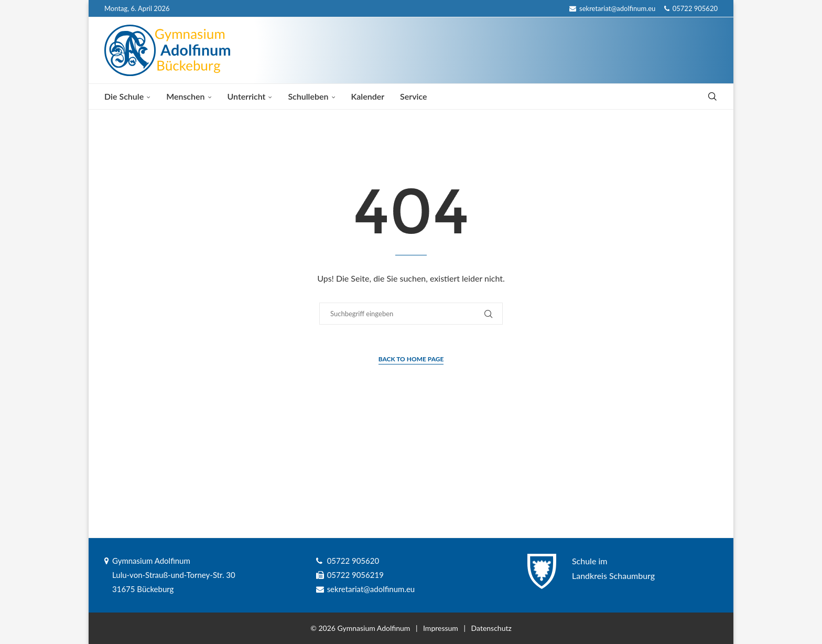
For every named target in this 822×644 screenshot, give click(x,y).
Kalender (368, 96)
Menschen (185, 96)
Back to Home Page (411, 359)
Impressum (441, 628)
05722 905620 (691, 8)
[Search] (712, 96)
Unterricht (247, 96)
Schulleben (308, 96)
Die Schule (124, 96)
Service (413, 96)
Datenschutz (491, 628)
